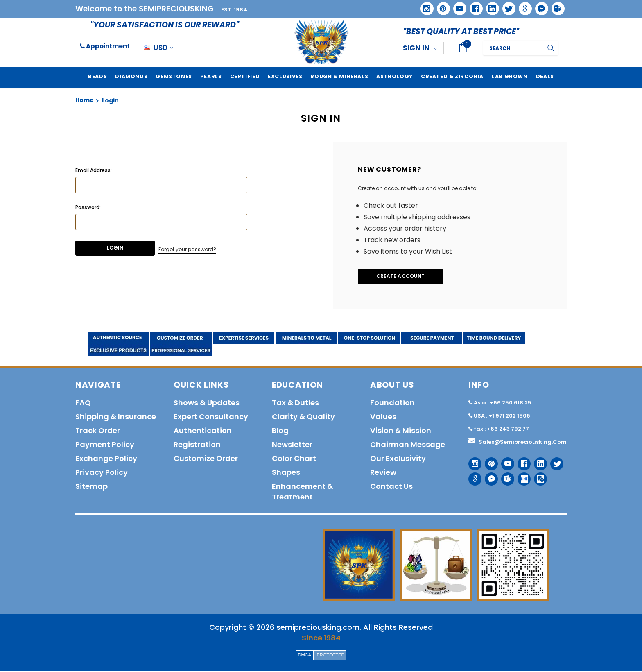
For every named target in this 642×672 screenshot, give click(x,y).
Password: (88, 207)
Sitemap (92, 487)
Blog (280, 432)
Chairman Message (408, 446)
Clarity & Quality (303, 418)
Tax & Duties (295, 404)
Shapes (286, 473)
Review (383, 473)
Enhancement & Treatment (302, 493)
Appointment (105, 46)
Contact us (391, 487)
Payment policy (105, 446)
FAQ (83, 404)
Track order (98, 432)
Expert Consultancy (211, 418)
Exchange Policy (106, 460)
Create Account (407, 277)
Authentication (203, 432)
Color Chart (294, 460)
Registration (197, 446)
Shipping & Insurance (116, 418)
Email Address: (94, 170)
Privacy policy (102, 473)
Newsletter (292, 446)
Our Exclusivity (398, 460)
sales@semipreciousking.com (523, 443)
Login (110, 100)
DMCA (305, 656)
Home (85, 100)
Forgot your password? (187, 249)
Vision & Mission (401, 432)
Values (383, 418)
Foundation (392, 404)
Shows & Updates (207, 404)
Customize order (206, 460)
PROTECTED (331, 656)
